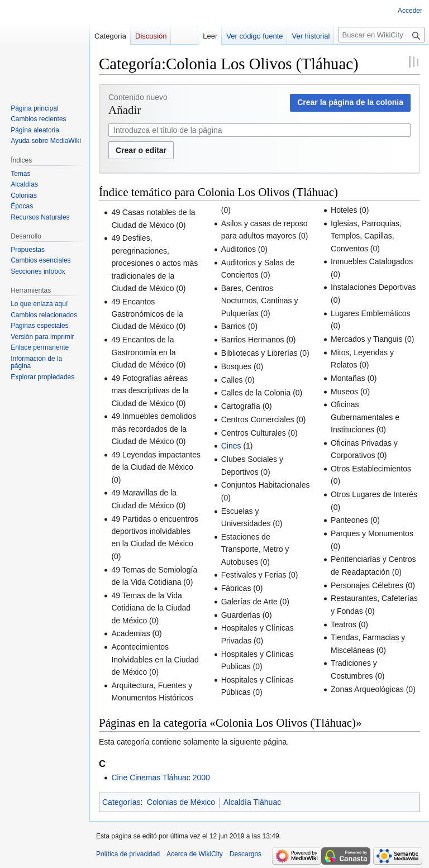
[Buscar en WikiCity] (382, 35)
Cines (231, 446)
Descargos (246, 854)
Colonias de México (181, 802)
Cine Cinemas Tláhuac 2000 (160, 778)
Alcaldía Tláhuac (252, 802)
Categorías (121, 802)
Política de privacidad (128, 854)
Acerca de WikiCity (195, 854)
